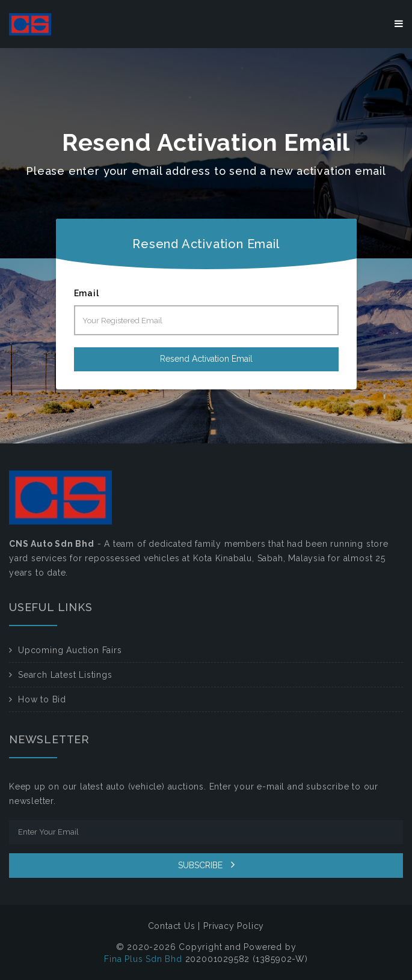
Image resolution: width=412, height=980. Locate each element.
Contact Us (172, 926)
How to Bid (42, 699)
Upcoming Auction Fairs (70, 650)
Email (87, 293)
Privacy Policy (234, 926)
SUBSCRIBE (206, 865)
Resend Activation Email (206, 359)
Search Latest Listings (65, 675)
